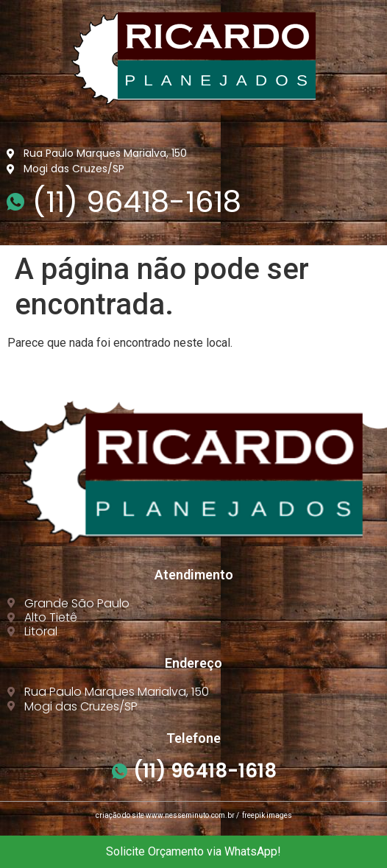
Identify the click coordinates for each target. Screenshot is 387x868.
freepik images (267, 815)
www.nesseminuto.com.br (190, 815)
